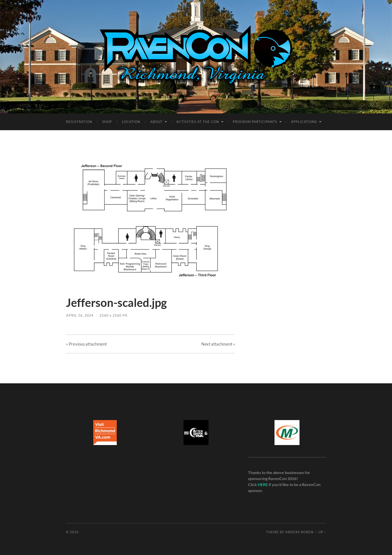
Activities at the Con (198, 122)
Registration (79, 122)
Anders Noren (299, 532)
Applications (304, 122)
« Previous (86, 344)
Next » (218, 344)
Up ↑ (322, 532)
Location (131, 122)
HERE (263, 484)
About (156, 122)
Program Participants (255, 122)
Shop (107, 122)
